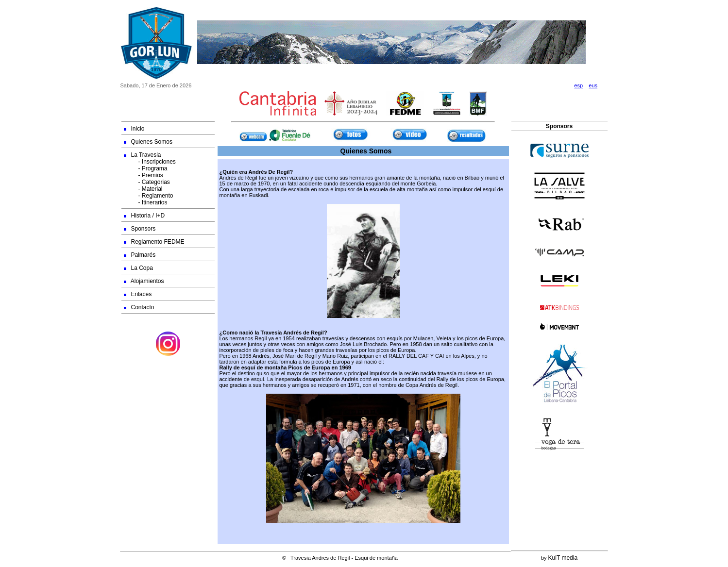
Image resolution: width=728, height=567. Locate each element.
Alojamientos (144, 281)
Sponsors (140, 229)
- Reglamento (149, 196)
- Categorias (147, 182)
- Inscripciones (150, 162)
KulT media (563, 558)
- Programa (146, 168)
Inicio (134, 129)
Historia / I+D (144, 216)
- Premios (144, 175)
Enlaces (138, 294)
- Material (143, 189)
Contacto (139, 307)
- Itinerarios (146, 202)
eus (593, 85)
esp (578, 85)
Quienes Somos (148, 142)
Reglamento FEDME (154, 242)
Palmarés (140, 255)
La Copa (138, 268)
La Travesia (143, 155)
